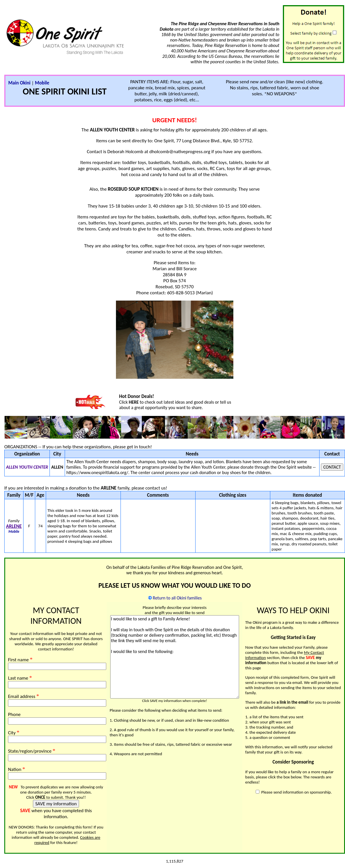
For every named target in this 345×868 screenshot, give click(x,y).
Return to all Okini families (177, 598)
